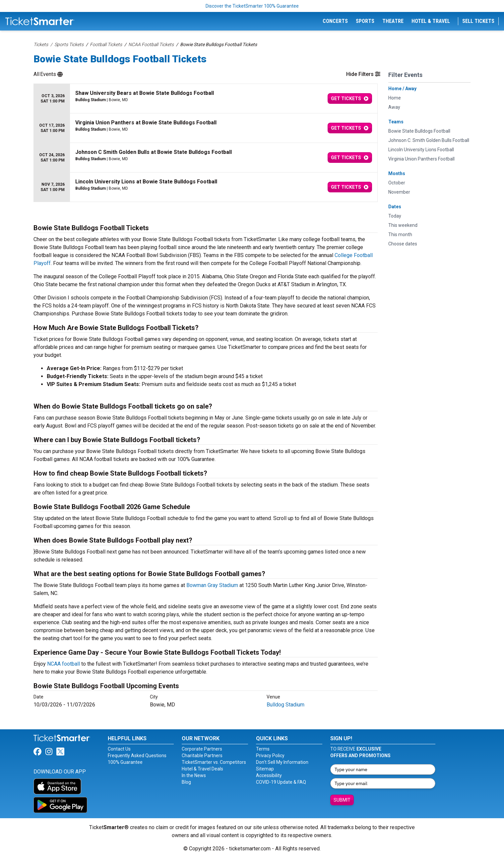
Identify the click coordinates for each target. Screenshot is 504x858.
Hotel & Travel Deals (202, 769)
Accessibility (269, 775)
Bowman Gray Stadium (212, 585)
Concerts (335, 21)
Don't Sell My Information (282, 762)
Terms (263, 749)
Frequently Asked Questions (137, 756)
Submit (342, 800)
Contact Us (119, 749)
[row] (206, 99)
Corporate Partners (202, 749)
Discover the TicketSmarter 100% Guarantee (252, 6)
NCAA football (63, 664)
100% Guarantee (125, 762)
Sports (365, 21)
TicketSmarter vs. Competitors (214, 762)
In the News (194, 775)
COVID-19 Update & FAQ (281, 782)
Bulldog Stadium (285, 705)
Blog (186, 782)
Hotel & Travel (431, 21)
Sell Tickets (478, 21)
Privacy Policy (270, 756)
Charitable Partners (202, 756)
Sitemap (265, 769)
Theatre (393, 21)
